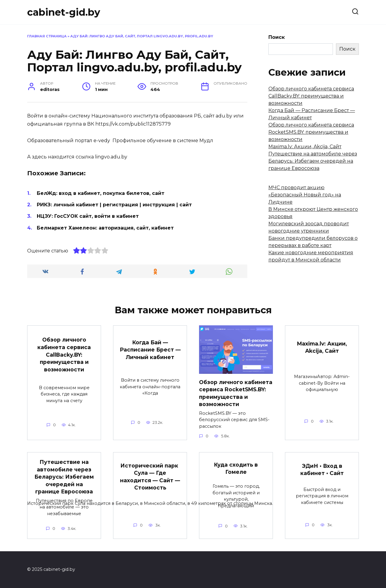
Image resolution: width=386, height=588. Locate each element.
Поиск (277, 37)
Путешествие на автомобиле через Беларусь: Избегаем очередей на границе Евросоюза (313, 161)
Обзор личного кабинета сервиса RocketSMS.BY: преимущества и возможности (311, 132)
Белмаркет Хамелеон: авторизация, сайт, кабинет (105, 228)
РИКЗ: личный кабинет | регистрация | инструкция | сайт (114, 205)
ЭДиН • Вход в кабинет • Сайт (322, 470)
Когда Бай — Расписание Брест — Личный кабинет (150, 349)
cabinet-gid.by (64, 12)
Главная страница (47, 36)
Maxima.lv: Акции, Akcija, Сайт (305, 147)
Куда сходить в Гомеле (236, 468)
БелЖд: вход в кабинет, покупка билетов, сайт (101, 193)
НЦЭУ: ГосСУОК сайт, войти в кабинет (88, 216)
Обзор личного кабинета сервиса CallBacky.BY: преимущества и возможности (311, 96)
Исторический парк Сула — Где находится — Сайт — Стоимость (150, 477)
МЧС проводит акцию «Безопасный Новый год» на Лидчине (305, 195)
